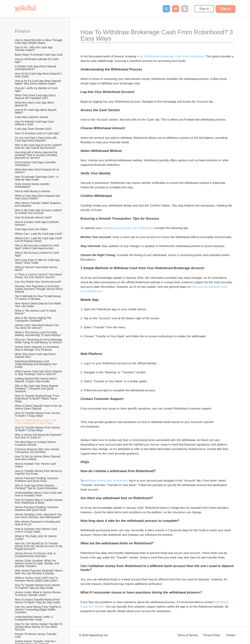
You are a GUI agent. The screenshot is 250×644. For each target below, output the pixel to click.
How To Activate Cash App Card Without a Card (35, 123)
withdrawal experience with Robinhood (128, 228)
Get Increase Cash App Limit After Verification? (36, 164)
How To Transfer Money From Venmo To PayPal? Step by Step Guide (38, 586)
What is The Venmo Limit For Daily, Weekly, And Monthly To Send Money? (38, 334)
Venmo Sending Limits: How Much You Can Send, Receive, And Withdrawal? (39, 516)
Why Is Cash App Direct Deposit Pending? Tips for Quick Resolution (36, 487)
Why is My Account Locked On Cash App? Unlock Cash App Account (37, 247)
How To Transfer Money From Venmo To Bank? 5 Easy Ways (38, 414)
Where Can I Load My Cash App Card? (39, 234)
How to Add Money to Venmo (33, 191)
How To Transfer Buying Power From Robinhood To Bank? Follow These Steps (37, 399)
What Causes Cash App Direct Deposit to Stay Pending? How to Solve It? (39, 373)
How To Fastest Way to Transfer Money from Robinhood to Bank (39, 501)
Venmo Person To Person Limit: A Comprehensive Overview (35, 555)
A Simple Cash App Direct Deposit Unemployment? (36, 68)
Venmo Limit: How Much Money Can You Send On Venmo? (37, 327)
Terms (188, 635)
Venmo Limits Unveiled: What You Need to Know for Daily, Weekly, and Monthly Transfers (37, 563)
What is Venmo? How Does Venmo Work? (37, 269)
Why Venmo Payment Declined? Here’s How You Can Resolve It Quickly (39, 572)
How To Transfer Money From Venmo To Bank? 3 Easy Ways (38, 429)
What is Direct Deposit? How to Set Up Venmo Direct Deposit (39, 407)
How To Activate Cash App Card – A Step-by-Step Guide (37, 178)
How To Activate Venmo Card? (33, 217)
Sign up (226, 9)
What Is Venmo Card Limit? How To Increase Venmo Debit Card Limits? (37, 579)
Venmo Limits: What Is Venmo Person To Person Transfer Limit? (38, 594)
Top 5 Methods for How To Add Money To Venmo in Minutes (38, 298)
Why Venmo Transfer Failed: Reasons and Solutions (38, 204)
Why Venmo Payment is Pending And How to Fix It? (38, 523)
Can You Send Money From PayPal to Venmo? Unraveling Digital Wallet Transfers (38, 610)
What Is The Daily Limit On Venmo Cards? (36, 538)
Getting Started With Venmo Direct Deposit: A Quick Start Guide (36, 380)
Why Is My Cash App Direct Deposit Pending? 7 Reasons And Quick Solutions (37, 389)
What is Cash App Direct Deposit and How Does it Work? (38, 197)
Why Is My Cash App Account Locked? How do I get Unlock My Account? (39, 146)
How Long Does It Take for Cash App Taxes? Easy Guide (38, 261)
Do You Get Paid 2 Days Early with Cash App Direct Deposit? (36, 139)
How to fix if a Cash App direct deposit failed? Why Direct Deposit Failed (38, 82)
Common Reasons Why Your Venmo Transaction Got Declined (37, 451)
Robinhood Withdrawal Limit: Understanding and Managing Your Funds (36, 364)
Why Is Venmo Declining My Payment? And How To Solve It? (39, 436)
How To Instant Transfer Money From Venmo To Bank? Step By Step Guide (38, 601)
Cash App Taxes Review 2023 (33, 129)
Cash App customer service (31, 117)
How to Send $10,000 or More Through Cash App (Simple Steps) (39, 41)
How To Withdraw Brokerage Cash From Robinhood (171, 56)
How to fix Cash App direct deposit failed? (36, 111)
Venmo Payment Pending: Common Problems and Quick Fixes (37, 480)
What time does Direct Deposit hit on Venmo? (37, 171)
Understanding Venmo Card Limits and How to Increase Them (39, 494)
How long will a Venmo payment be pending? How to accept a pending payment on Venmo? (37, 155)
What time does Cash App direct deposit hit (35, 104)
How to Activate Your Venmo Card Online (36, 465)
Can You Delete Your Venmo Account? (38, 282)
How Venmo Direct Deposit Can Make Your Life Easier (38, 305)
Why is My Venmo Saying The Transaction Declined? (33, 319)
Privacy (212, 635)
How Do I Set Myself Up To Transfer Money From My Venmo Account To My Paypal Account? (39, 546)
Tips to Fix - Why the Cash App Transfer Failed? (34, 49)
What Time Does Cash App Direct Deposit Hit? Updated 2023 (36, 97)
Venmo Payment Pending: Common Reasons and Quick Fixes (37, 509)
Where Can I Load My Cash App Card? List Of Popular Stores (39, 240)
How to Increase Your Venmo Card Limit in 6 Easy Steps (36, 530)
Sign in (204, 9)
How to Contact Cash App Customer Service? (37, 223)
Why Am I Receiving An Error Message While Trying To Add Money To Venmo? (39, 341)
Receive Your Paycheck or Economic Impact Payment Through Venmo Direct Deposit (39, 289)
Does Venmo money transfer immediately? (33, 185)
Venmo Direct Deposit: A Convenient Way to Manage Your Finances (37, 348)
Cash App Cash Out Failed (31, 229)
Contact (231, 635)
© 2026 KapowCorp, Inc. (94, 635)
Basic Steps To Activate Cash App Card (39, 55)
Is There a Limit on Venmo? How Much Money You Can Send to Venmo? (39, 276)
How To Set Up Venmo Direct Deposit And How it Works (38, 458)
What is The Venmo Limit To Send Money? (36, 312)
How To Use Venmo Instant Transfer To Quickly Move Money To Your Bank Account (39, 627)
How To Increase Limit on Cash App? (37, 133)
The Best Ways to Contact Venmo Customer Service (36, 443)
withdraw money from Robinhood (106, 480)
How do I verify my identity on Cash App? (37, 89)
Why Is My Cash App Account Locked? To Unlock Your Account (39, 212)
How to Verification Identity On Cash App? (37, 60)
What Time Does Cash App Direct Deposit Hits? (36, 355)
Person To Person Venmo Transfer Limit (36, 635)
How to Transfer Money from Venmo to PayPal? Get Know (39, 472)
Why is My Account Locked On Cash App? (37, 254)
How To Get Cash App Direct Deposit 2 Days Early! (39, 75)
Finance (22, 31)
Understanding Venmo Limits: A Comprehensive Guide (34, 618)
